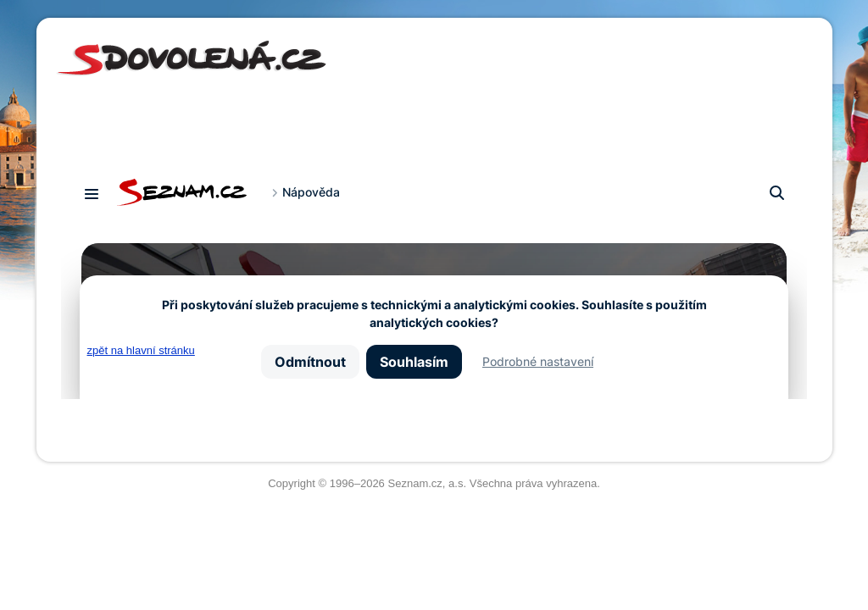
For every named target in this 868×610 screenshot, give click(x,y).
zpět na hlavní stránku (141, 350)
